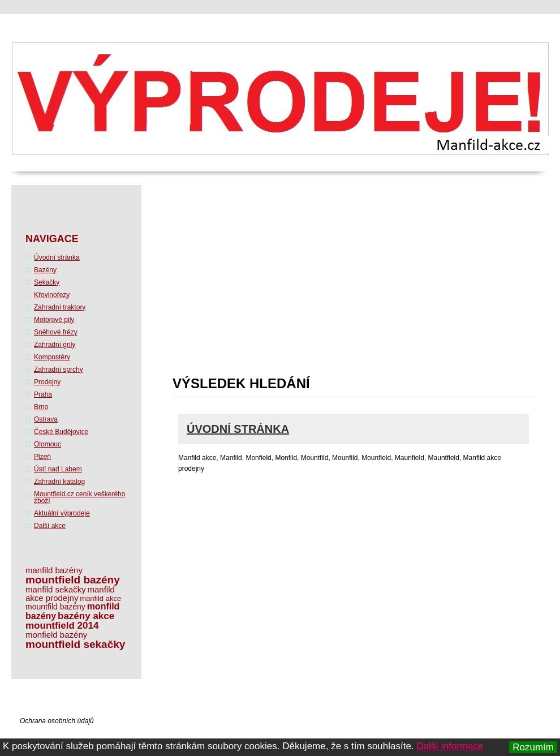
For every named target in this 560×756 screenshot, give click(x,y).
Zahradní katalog (59, 482)
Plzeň (42, 457)
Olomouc (48, 444)
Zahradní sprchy (59, 370)
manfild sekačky (56, 589)
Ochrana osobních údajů (57, 721)
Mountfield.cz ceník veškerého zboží (79, 497)
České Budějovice (61, 432)
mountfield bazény (73, 580)
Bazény (45, 270)
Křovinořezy (52, 295)
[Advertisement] (303, 284)
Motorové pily (54, 320)
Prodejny (47, 382)
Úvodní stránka (238, 429)
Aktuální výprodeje (62, 513)
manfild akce (100, 598)
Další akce (50, 526)
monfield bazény (56, 635)
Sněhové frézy (56, 332)
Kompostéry (52, 357)
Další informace (450, 746)
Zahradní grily (55, 345)
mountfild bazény (55, 607)
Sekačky (47, 282)
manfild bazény (54, 570)
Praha (43, 394)
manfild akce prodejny (70, 594)
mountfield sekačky (75, 644)
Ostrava (46, 419)
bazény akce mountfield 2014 (70, 621)
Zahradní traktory (60, 307)
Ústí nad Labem (58, 469)
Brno (41, 407)
